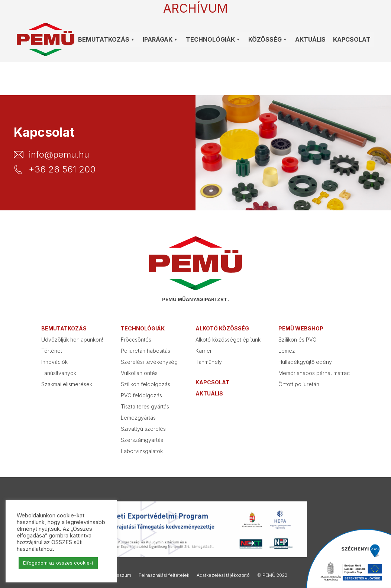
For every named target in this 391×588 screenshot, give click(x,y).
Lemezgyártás (138, 418)
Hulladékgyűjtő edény (305, 362)
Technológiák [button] (213, 39)
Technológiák (143, 328)
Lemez (287, 351)
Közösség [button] (268, 39)
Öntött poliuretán (299, 384)
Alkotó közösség (222, 328)
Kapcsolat (352, 39)
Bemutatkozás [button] (107, 39)
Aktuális (310, 39)
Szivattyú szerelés (143, 429)
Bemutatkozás (64, 328)
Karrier (204, 351)
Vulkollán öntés (139, 373)
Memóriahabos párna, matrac (314, 373)
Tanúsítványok (59, 373)
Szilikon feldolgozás (146, 384)
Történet (52, 351)
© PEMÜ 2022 (272, 575)
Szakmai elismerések (67, 384)
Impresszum (118, 575)
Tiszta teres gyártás (145, 406)
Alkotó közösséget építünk (228, 340)
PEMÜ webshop (301, 328)
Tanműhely (209, 362)
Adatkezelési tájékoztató (223, 575)
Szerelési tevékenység (149, 362)
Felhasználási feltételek (164, 575)
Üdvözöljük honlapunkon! (72, 340)
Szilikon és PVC (297, 340)
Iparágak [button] (161, 39)
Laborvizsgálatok (142, 451)
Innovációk (54, 362)
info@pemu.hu (59, 155)
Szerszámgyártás (142, 440)
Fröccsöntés (136, 340)
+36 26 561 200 (62, 169)
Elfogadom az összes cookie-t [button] (58, 563)
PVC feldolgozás (141, 395)
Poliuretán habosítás (146, 351)
